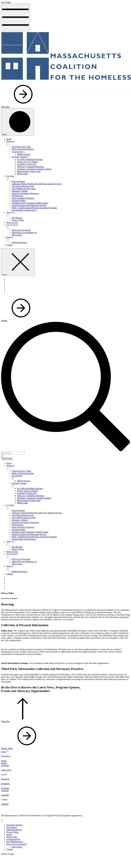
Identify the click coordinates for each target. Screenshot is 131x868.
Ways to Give (12, 223)
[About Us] (7, 215)
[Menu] (18, 122)
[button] (68, 466)
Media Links (22, 174)
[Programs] (7, 144)
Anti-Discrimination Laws (23, 186)
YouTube (5, 790)
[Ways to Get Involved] (26, 844)
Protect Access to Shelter (28, 162)
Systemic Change (19, 157)
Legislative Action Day (27, 164)
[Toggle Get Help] (7, 508)
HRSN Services (24, 154)
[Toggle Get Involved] (7, 557)
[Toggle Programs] (7, 468)
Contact (10, 245)
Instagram (6, 784)
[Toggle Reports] (7, 569)
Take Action (17, 235)
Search (9, 835)
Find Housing (18, 196)
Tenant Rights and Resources (24, 210)
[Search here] (13, 453)
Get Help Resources (15, 842)
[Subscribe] (19, 107)
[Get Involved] (7, 228)
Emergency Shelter (20, 191)
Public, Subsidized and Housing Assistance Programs (34, 208)
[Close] (18, 262)
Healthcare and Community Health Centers (30, 203)
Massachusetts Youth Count (29, 171)
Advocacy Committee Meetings (30, 167)
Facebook (5, 779)
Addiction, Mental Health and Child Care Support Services (37, 184)
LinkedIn (5, 795)
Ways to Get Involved (21, 230)
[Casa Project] (23, 152)
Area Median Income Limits (24, 189)
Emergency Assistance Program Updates (34, 169)
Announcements (13, 839)
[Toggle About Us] (7, 544)
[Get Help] (7, 179)
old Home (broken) (15, 825)
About (4, 763)
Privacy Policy (18, 220)
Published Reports (19, 242)
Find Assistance (18, 181)
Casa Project (17, 152)
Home (9, 139)
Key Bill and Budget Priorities (30, 159)
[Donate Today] (21, 748)
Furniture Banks (19, 201)
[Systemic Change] (28, 157)
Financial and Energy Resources (25, 193)
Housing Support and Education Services (29, 205)
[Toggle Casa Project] (13, 478)
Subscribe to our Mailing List (24, 232)
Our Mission (17, 218)
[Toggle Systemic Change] (13, 486)
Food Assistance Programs (23, 198)
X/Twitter (5, 788)
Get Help (5, 765)
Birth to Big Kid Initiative (23, 149)
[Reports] (7, 240)
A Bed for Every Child (21, 147)
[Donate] (18, 321)
